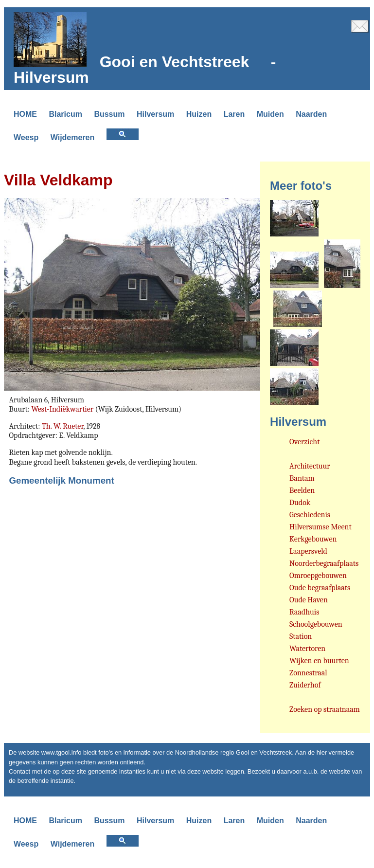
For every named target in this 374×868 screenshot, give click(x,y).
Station (301, 636)
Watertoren (307, 649)
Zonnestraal (308, 673)
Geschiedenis (310, 515)
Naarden (311, 114)
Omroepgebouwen (318, 576)
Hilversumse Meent (321, 527)
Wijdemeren (73, 137)
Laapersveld (308, 551)
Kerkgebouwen (313, 539)
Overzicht (304, 442)
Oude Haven (309, 600)
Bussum (109, 114)
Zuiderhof (305, 685)
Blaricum (65, 114)
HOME (25, 114)
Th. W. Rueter (62, 426)
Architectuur (310, 466)
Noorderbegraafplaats (324, 563)
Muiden (270, 114)
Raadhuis (304, 612)
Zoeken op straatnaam (325, 709)
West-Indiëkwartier (62, 409)
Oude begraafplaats (320, 588)
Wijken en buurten (319, 661)
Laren (234, 114)
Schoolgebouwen (316, 624)
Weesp (26, 137)
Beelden (302, 490)
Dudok (300, 503)
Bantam (302, 478)
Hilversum (155, 114)
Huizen (199, 114)
